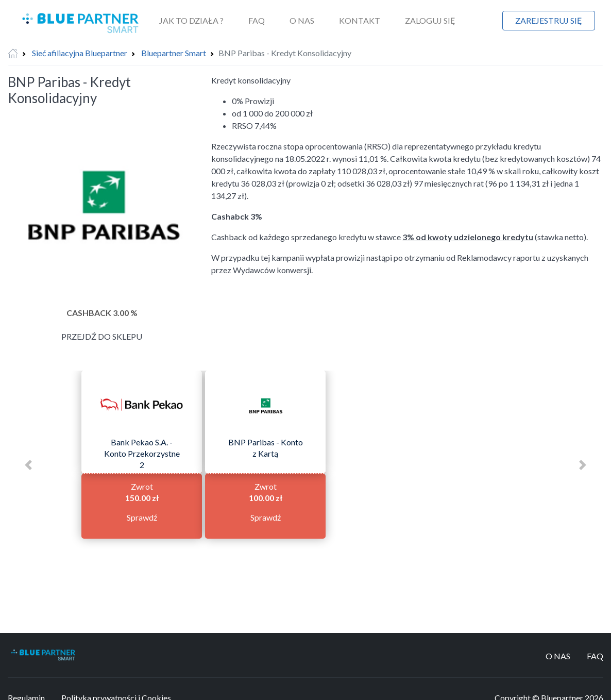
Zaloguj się (430, 20)
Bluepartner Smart (174, 53)
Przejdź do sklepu (102, 336)
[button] (28, 465)
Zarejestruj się (549, 20)
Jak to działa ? (191, 20)
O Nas (302, 20)
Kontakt (360, 20)
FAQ (257, 20)
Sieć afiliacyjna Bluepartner (80, 53)
